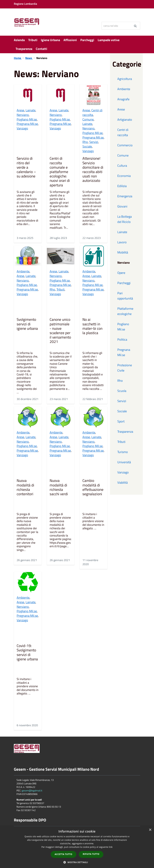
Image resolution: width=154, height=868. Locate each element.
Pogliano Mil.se (27, 119)
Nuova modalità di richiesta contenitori (25, 487)
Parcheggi (87, 40)
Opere (121, 273)
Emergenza (125, 196)
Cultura (122, 166)
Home (18, 58)
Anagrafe (123, 99)
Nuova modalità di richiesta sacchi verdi (59, 487)
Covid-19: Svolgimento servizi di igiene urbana (27, 653)
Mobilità (123, 252)
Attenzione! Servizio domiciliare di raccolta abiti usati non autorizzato (93, 170)
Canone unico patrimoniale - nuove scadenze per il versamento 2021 (60, 331)
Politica (122, 339)
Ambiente (23, 271)
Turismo (123, 452)
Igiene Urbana (50, 40)
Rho (85, 142)
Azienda (19, 40)
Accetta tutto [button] (63, 854)
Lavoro (122, 242)
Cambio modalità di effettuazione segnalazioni (93, 487)
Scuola (122, 391)
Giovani (122, 206)
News (29, 58)
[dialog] (77, 847)
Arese (20, 110)
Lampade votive (109, 40)
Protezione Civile (125, 368)
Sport (121, 421)
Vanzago (22, 128)
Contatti (41, 49)
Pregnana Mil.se (27, 124)
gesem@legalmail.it (32, 790)
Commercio (125, 145)
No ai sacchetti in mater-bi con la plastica (92, 326)
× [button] (150, 830)
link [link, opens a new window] (111, 847)
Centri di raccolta (92, 113)
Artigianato (125, 120)
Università (124, 462)
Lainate (31, 110)
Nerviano (23, 115)
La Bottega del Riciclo (125, 219)
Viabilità (123, 482)
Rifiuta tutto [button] (91, 854)
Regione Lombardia (25, 4)
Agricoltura (125, 79)
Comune (88, 119)
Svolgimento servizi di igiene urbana (27, 324)
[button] (77, 862)
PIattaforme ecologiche (125, 311)
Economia (124, 176)
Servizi (94, 142)
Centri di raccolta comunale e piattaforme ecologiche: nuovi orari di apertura (60, 172)
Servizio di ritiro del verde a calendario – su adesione (26, 168)
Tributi (33, 40)
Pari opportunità (125, 296)
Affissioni (70, 40)
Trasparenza (24, 49)
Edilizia (122, 186)
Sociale (87, 146)
